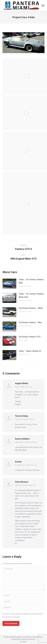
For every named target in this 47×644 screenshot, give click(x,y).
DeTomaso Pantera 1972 (30, 337)
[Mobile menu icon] (43, 6)
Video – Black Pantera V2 (30, 351)
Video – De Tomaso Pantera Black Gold (31, 295)
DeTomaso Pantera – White (31, 308)
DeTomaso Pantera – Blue (30, 322)
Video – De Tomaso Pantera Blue (31, 281)
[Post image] (9, 284)
